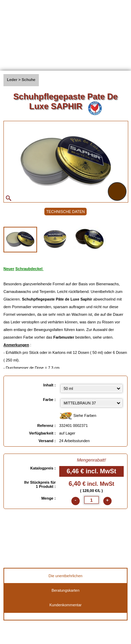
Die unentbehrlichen (65, 576)
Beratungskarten (66, 590)
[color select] (91, 403)
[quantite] (91, 500)
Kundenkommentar (66, 605)
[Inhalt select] (91, 388)
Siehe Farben (78, 416)
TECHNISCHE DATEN (65, 212)
